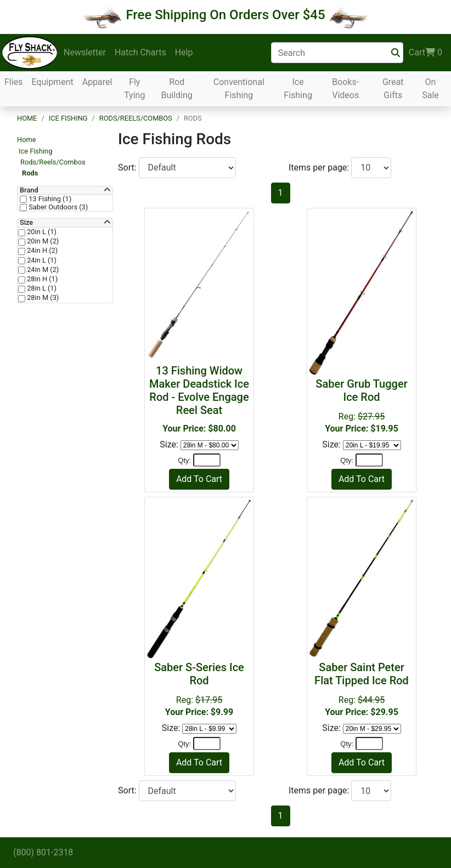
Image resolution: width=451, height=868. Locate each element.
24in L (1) (41, 260)
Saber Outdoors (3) (57, 207)
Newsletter (85, 52)
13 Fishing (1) (49, 199)
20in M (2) (42, 241)
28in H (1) (41, 279)
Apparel (97, 82)
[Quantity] (207, 460)
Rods (30, 173)
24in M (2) (42, 270)
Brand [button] (29, 190)
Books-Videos (345, 89)
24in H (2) (41, 251)
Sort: (128, 168)
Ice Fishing (298, 89)
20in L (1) (41, 232)
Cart (425, 53)
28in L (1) (41, 288)
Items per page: (320, 168)
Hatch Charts (140, 52)
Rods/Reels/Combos (136, 118)
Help (184, 52)
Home (27, 118)
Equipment (52, 82)
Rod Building (177, 89)
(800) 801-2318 (43, 852)
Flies (13, 82)
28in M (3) (42, 298)
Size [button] (26, 223)
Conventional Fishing (239, 89)
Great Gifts (393, 89)
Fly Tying (134, 89)
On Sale (430, 89)
